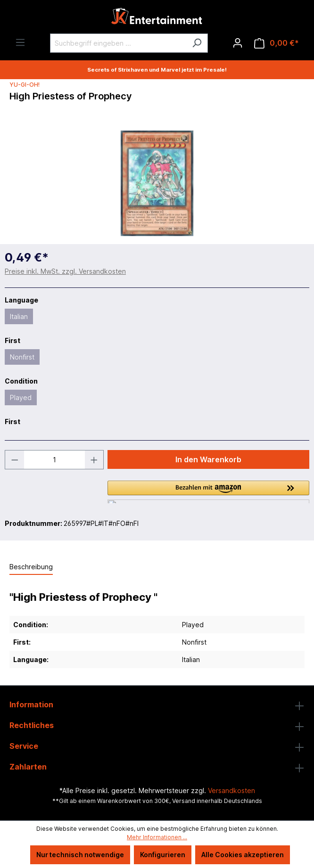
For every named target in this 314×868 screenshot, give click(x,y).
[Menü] (20, 42)
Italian (19, 316)
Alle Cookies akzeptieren (243, 855)
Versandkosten (231, 790)
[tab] (31, 567)
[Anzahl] (54, 460)
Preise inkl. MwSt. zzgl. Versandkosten (65, 271)
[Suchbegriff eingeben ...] (118, 43)
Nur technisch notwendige (80, 855)
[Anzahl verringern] (15, 460)
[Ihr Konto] (238, 43)
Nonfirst (22, 357)
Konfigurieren (163, 855)
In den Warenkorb (208, 459)
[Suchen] (197, 43)
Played (21, 397)
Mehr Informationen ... (157, 837)
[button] (208, 492)
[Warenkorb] (277, 43)
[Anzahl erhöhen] (94, 460)
